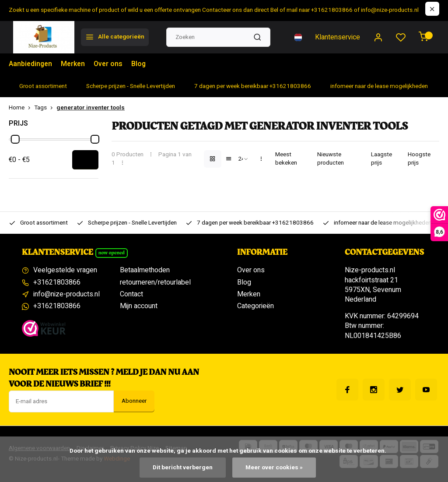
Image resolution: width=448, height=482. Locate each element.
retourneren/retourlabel (155, 282)
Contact (131, 294)
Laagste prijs (381, 159)
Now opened (112, 253)
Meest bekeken (286, 159)
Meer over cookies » (274, 468)
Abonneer (134, 401)
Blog (141, 64)
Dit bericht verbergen (183, 468)
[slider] (15, 139)
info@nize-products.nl (66, 294)
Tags (45, 108)
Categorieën (255, 306)
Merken (75, 64)
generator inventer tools (91, 108)
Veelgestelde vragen (65, 270)
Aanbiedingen (31, 64)
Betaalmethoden (145, 270)
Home (21, 108)
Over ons (110, 64)
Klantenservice (338, 37)
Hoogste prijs (419, 159)
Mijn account (139, 306)
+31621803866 (57, 282)
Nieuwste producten (331, 159)
